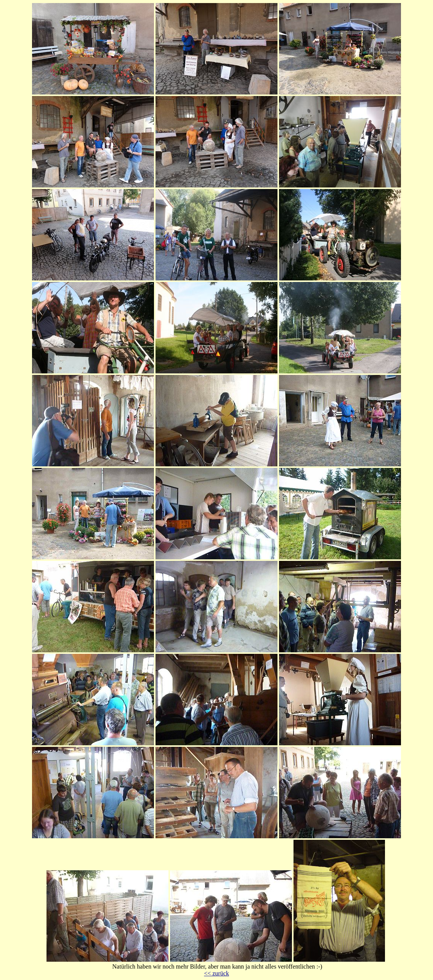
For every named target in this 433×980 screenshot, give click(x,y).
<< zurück (216, 973)
